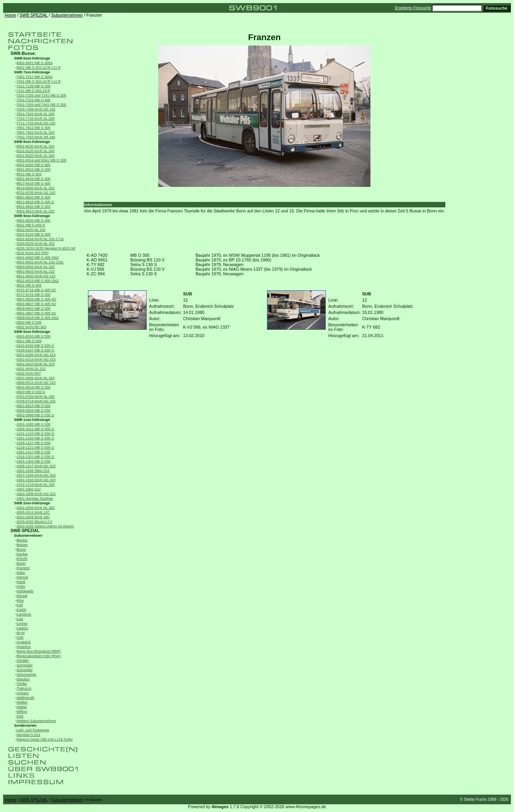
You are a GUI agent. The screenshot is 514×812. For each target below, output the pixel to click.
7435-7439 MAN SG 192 (36, 109)
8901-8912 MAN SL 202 (36, 211)
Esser (21, 563)
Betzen (22, 545)
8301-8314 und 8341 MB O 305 (41, 160)
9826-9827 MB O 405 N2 (36, 304)
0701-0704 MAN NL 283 (36, 397)
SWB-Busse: (23, 53)
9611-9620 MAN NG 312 (36, 276)
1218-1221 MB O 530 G (35, 448)
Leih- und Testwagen (33, 730)
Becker (22, 540)
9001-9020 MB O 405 (34, 220)
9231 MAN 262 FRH (32, 253)
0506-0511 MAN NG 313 (36, 383)
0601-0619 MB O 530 (34, 387)
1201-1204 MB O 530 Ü (35, 438)
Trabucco (24, 688)
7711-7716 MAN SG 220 (36, 123)
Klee (20, 600)
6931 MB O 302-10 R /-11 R (39, 68)
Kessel (22, 596)
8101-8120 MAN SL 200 (36, 151)
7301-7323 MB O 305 (34, 100)
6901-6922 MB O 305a (35, 63)
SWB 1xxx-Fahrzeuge (32, 420)
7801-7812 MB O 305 (34, 128)
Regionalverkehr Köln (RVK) (39, 656)
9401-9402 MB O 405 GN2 (38, 258)
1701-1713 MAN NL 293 (36, 485)
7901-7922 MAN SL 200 (36, 132)
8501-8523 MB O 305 (34, 170)
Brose (21, 549)
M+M (21, 633)
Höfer (21, 587)
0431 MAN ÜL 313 (31, 369)
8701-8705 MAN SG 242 (36, 193)
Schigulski (25, 665)
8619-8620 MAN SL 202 (36, 188)
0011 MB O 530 (29, 341)
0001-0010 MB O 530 (34, 336)
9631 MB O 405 (29, 285)
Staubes (23, 679)
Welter (22, 707)
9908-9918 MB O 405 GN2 (38, 318)
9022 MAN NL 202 (31, 230)
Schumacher (26, 675)
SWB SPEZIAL (34, 15)
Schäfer (23, 661)
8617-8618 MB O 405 (34, 183)
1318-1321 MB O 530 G (35, 457)
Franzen (23, 568)
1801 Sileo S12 (29, 489)
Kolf (20, 605)
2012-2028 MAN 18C (33, 517)
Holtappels (25, 591)
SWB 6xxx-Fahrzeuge (32, 58)
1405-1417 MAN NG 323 (36, 466)
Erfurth (22, 559)
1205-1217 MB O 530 (34, 443)
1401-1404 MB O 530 (34, 461)
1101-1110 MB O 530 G (35, 434)
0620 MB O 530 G (31, 392)
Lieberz (22, 628)
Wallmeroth (25, 698)
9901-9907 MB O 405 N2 (36, 313)
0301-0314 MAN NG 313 (36, 359)
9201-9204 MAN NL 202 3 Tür (40, 239)
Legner (22, 624)
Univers (23, 693)
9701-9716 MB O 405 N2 (36, 290)
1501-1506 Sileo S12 (33, 471)
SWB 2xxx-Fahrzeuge (32, 503)
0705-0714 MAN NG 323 (36, 401)
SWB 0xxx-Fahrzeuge (32, 332)
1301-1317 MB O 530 (34, 452)
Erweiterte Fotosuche (413, 8)
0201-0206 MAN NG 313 (36, 355)
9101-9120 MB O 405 (34, 234)
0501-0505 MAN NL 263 (36, 378)
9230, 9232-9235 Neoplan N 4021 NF (46, 248)
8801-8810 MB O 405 (34, 197)
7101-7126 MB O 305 (34, 86)
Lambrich (24, 614)
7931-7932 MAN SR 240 (36, 137)
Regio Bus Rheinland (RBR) (39, 651)
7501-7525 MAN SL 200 (36, 114)
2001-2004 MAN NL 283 (36, 508)
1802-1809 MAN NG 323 (36, 494)
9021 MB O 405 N (31, 225)
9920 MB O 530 (29, 322)
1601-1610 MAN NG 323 (36, 480)
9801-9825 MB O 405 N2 (36, 299)
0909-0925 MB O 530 (34, 410)
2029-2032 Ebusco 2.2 (34, 522)
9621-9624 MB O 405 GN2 (38, 281)
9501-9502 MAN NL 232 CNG (40, 262)
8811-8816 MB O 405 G (35, 202)
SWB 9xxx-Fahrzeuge (32, 216)
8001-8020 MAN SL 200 (36, 146)
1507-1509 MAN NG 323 (36, 475)
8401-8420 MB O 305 (34, 165)
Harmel (22, 577)
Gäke (21, 573)
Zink (20, 716)
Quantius (24, 647)
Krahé (21, 610)
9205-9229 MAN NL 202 (36, 244)
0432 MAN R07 (29, 373)
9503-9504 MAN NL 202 (36, 267)
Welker (22, 702)
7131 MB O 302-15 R (33, 91)
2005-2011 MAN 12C (33, 512)
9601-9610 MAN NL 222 (36, 271)
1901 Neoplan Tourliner (35, 498)
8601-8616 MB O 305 (34, 179)
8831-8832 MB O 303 (34, 207)
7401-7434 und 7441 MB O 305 (41, 105)
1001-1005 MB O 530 (34, 424)
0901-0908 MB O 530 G (35, 415)
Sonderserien (25, 726)
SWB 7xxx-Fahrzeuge (32, 72)
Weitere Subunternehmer (36, 721)
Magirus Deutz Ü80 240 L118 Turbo (45, 739)
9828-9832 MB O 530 (34, 309)
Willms (22, 712)
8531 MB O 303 (29, 174)
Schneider (25, 670)
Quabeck (24, 642)
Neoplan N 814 (28, 735)
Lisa (20, 619)
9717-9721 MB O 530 (34, 295)
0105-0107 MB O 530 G (35, 350)
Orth (20, 637)
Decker (22, 554)
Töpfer (22, 684)
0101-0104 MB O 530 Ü (35, 346)
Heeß (21, 582)
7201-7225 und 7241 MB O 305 (41, 95)
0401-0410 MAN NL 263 (36, 364)
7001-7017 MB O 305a (35, 77)
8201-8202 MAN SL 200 (36, 156)
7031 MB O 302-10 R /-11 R (39, 81)
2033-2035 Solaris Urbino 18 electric (45, 526)
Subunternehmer (67, 15)
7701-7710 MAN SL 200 (36, 119)
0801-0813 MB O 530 (34, 406)
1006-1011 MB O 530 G (35, 429)
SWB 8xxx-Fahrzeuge (32, 142)
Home (10, 15)
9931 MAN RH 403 (31, 327)
